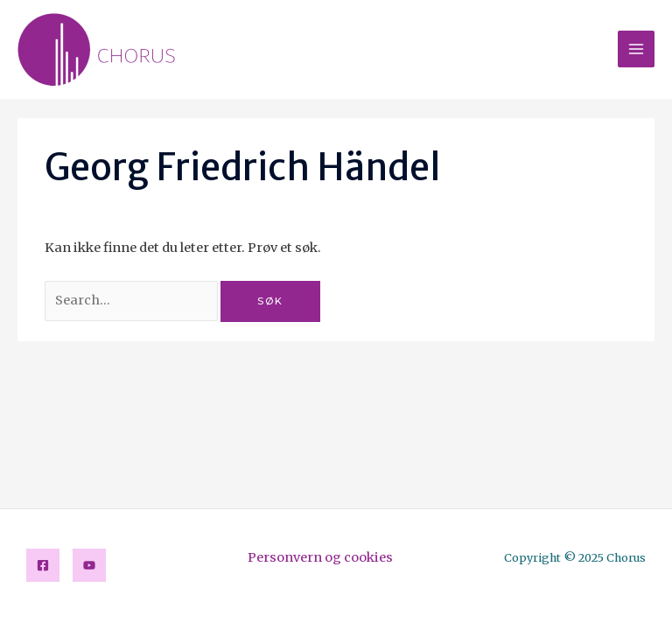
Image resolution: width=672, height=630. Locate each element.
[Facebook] (43, 565)
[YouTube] (89, 565)
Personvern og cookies (320, 557)
